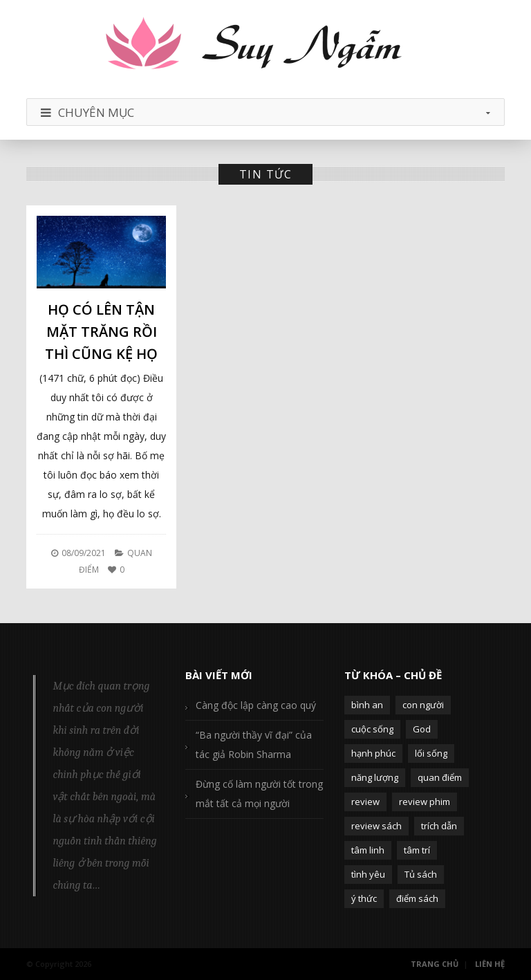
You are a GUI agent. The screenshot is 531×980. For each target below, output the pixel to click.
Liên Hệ (490, 964)
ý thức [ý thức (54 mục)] (364, 898)
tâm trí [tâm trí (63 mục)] (417, 850)
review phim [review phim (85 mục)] (425, 802)
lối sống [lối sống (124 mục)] (431, 753)
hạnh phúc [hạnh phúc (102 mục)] (373, 753)
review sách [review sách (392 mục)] (376, 826)
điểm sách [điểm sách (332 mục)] (417, 898)
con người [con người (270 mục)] (423, 705)
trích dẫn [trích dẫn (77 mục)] (439, 826)
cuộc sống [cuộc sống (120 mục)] (372, 729)
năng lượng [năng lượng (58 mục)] (375, 777)
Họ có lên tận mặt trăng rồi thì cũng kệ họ (101, 332)
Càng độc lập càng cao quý (256, 705)
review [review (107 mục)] (365, 802)
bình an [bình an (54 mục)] (367, 705)
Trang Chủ (435, 964)
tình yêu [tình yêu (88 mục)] (368, 874)
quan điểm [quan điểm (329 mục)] (440, 777)
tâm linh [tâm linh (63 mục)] (368, 850)
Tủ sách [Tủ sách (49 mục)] (421, 874)
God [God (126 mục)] (422, 729)
